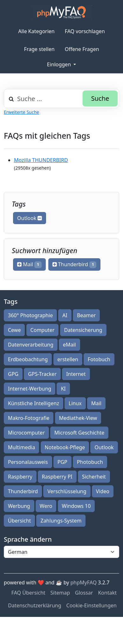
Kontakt (107, 593)
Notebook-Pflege (65, 447)
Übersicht (19, 521)
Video (103, 491)
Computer (43, 330)
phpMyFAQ (84, 582)
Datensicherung (83, 330)
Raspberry (20, 477)
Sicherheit (94, 477)
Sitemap (60, 593)
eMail (69, 345)
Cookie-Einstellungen (92, 605)
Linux (75, 403)
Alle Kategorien (36, 31)
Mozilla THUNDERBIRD (41, 160)
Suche (100, 98)
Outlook (30, 218)
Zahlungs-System (61, 521)
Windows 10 (76, 506)
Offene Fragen (82, 49)
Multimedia (21, 447)
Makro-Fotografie (29, 418)
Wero (46, 506)
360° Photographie (30, 315)
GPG (13, 374)
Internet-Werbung (30, 389)
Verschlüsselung (67, 491)
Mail (29, 264)
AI (65, 315)
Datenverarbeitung (31, 345)
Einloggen (60, 64)
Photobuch (90, 462)
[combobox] (61, 99)
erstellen (68, 359)
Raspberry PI (57, 477)
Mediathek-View (78, 418)
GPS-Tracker (42, 374)
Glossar (84, 593)
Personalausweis (28, 462)
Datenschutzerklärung (34, 605)
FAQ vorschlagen (85, 31)
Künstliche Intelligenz (34, 403)
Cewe (14, 330)
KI (63, 389)
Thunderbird (75, 264)
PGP (62, 462)
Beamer (86, 315)
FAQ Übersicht (28, 593)
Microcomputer (26, 433)
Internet (76, 374)
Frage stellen (39, 49)
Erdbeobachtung (28, 359)
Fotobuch (99, 359)
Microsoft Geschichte (79, 433)
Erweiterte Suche (21, 112)
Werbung (19, 506)
